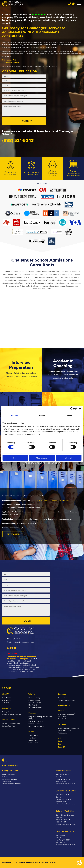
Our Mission (7, 698)
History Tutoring (34, 700)
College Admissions (9, 712)
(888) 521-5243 (16, 639)
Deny (15, 458)
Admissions (7, 708)
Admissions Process (65, 731)
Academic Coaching (36, 721)
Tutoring (32, 694)
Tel (70, 4)
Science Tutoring (35, 703)
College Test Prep (9, 726)
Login (60, 738)
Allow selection (42, 458)
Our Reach (32, 738)
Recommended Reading (66, 700)
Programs (32, 713)
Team (73, 4)
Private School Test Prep (11, 724)
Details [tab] (42, 415)
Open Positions (63, 719)
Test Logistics (63, 733)
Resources (62, 694)
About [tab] (69, 415)
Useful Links (62, 698)
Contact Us (62, 747)
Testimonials (33, 740)
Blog (59, 744)
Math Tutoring (33, 705)
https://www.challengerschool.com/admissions (52, 500)
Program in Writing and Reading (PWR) (40, 718)
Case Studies (33, 743)
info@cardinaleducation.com (23, 642)
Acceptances (33, 736)
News (60, 741)
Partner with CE (64, 706)
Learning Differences (36, 726)
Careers (61, 710)
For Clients (62, 724)
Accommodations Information (68, 728)
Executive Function (35, 724)
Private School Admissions (12, 714)
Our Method (7, 700)
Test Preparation (9, 720)
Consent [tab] (15, 415)
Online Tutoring (34, 698)
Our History (62, 716)
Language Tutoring (35, 707)
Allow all (69, 458)
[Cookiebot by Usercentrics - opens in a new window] (72, 409)
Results (31, 732)
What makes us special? (66, 714)
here (42, 508)
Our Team (6, 703)
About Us (6, 694)
